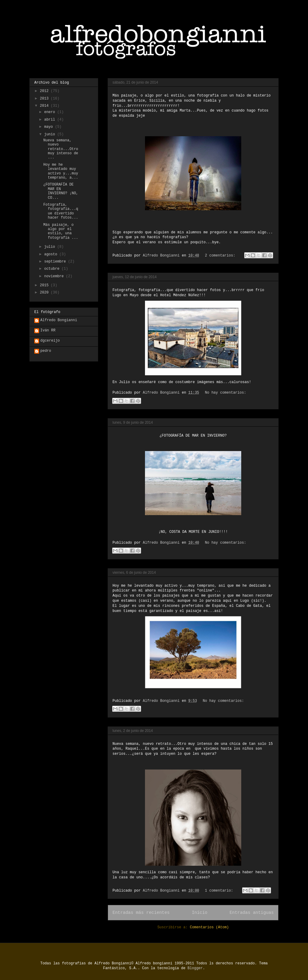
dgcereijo (50, 341)
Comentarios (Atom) (209, 927)
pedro (46, 351)
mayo (50, 127)
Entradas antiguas (252, 913)
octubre (53, 269)
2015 (45, 285)
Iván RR (48, 330)
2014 (45, 106)
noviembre (55, 276)
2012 (45, 91)
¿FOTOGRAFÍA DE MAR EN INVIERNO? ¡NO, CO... (61, 191)
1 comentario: (220, 891)
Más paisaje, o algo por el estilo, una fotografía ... (61, 231)
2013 (45, 99)
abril (51, 120)
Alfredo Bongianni (59, 320)
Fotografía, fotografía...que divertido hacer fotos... (61, 211)
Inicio (200, 913)
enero (51, 112)
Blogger (195, 968)
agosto (52, 254)
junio (51, 134)
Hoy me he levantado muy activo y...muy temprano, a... (61, 171)
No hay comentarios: (225, 393)
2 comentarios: (221, 256)
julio (51, 247)
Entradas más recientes (141, 913)
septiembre (56, 262)
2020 (45, 293)
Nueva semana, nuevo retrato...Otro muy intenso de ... (61, 149)
